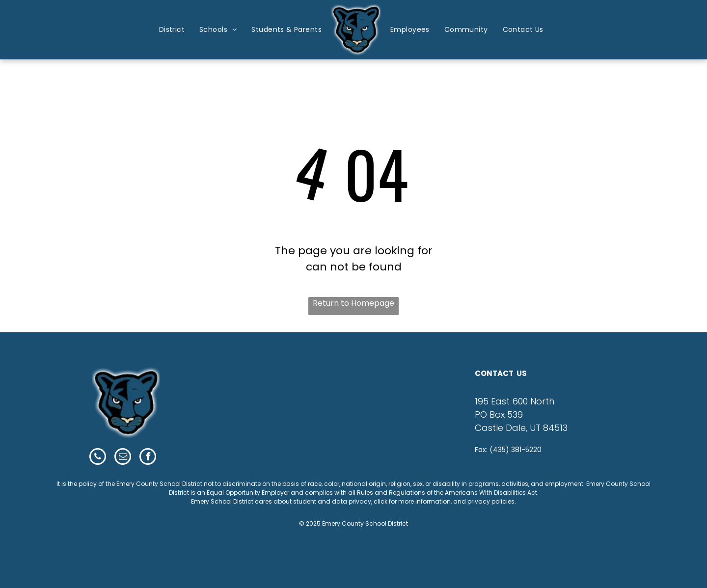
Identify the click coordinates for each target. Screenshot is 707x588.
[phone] (98, 458)
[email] (123, 458)
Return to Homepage (353, 303)
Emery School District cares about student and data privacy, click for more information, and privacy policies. (353, 501)
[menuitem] (172, 30)
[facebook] (148, 458)
